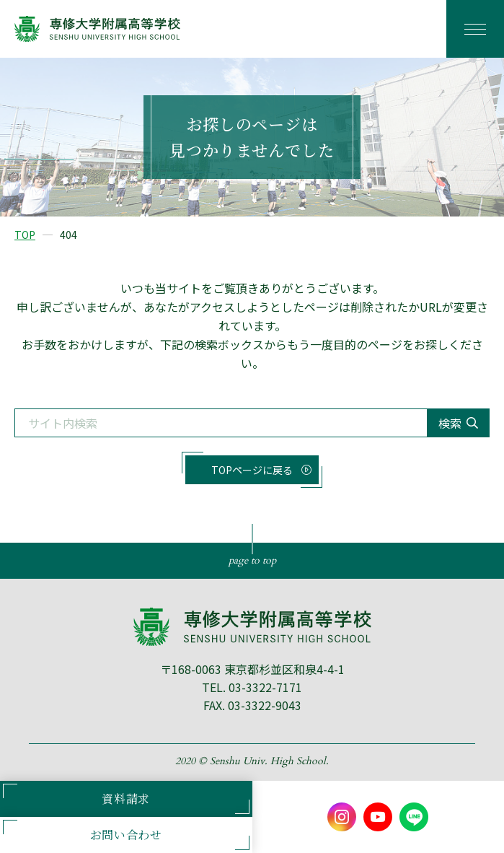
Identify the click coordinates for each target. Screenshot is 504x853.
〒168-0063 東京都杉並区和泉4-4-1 (252, 669)
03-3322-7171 (265, 687)
